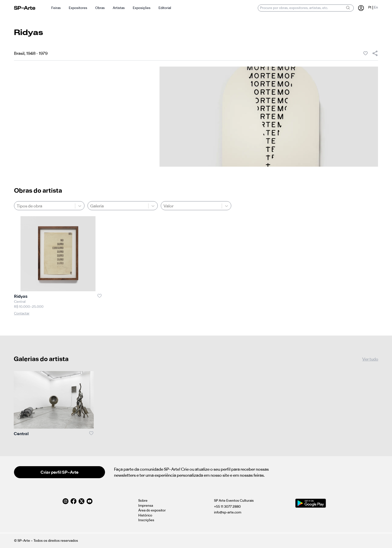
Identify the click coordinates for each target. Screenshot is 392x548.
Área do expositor (152, 510)
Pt (370, 7)
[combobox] (17, 206)
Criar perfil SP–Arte (59, 472)
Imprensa (146, 506)
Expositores (78, 8)
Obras (100, 8)
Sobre (143, 501)
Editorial (165, 8)
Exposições (142, 8)
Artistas (119, 8)
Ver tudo (370, 359)
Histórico (145, 515)
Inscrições (146, 520)
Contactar (22, 313)
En (376, 7)
